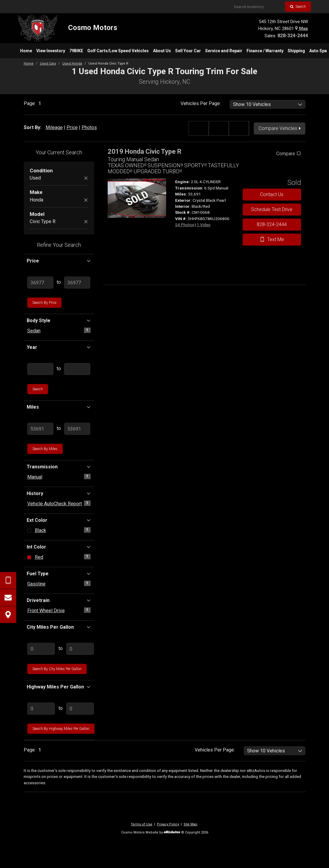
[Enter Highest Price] (77, 283)
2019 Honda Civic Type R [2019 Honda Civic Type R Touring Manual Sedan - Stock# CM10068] (145, 151)
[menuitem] (26, 51)
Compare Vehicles (280, 128)
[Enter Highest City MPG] (80, 649)
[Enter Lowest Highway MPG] (41, 709)
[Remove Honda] (86, 200)
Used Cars (48, 64)
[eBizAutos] (172, 833)
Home (29, 64)
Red (39, 557)
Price (72, 127)
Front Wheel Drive (46, 611)
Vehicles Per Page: (201, 103)
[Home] (68, 28)
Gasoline (36, 584)
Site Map (190, 824)
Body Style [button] (59, 320)
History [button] (59, 493)
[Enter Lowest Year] (40, 369)
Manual (35, 477)
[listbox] (268, 104)
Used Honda (72, 64)
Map (302, 29)
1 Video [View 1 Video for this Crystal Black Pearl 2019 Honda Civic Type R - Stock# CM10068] (204, 225)
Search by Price (44, 303)
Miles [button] (59, 407)
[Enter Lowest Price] (40, 283)
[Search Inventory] (257, 7)
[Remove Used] (86, 178)
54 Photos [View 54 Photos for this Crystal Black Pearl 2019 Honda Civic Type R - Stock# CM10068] (185, 225)
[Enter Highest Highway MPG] (80, 709)
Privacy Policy (168, 824)
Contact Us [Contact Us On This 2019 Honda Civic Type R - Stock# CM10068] (272, 194)
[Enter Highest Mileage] (77, 429)
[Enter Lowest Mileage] (40, 429)
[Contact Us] (8, 597)
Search (298, 7)
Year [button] (59, 347)
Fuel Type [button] (59, 573)
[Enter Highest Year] (77, 369)
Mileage (54, 127)
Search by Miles (45, 449)
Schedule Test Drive (272, 209)
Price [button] (59, 261)
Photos (89, 127)
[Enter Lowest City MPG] (41, 649)
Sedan (34, 331)
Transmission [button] (59, 467)
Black (40, 530)
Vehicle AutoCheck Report (55, 504)
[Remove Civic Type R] (86, 222)
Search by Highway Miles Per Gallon (61, 729)
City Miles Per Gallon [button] (59, 627)
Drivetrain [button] (59, 600)
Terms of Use (142, 824)
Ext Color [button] (59, 520)
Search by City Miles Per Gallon (57, 669)
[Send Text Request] (8, 580)
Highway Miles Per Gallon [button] (59, 687)
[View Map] (8, 615)
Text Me (272, 239)
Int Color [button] (59, 547)
